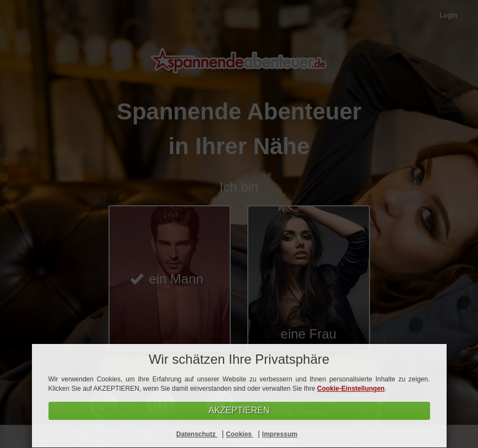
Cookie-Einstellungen (351, 389)
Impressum (280, 434)
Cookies (240, 434)
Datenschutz (197, 434)
